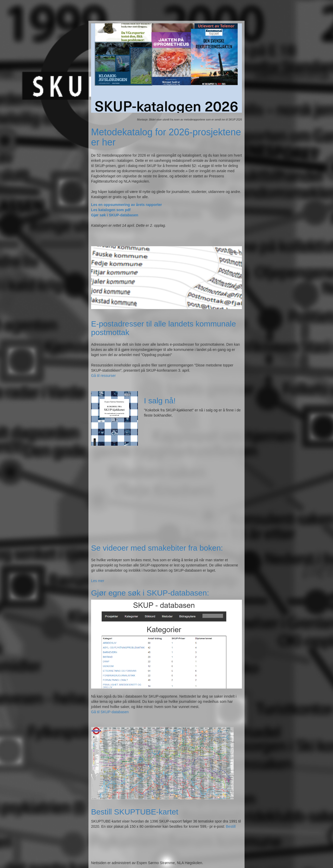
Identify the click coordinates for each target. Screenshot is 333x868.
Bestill (231, 826)
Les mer (98, 581)
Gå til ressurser (103, 376)
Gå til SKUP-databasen (110, 712)
